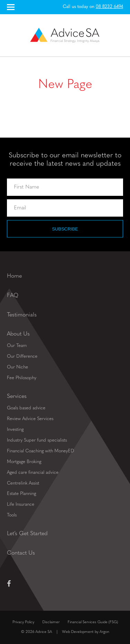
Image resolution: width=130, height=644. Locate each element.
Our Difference (22, 356)
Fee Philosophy (22, 378)
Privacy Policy (23, 622)
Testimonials (22, 315)
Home (14, 276)
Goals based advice (26, 408)
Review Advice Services (30, 419)
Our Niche (18, 367)
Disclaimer (51, 622)
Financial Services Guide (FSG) (93, 622)
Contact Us (21, 553)
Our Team (17, 346)
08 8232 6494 (109, 7)
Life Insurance (21, 504)
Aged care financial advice (33, 473)
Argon (104, 632)
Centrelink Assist (23, 483)
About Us (18, 334)
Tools (12, 515)
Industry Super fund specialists (37, 440)
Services (17, 397)
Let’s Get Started (27, 534)
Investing (15, 430)
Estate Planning (21, 494)
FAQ (13, 296)
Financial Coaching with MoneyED (41, 451)
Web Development (78, 632)
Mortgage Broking (24, 462)
